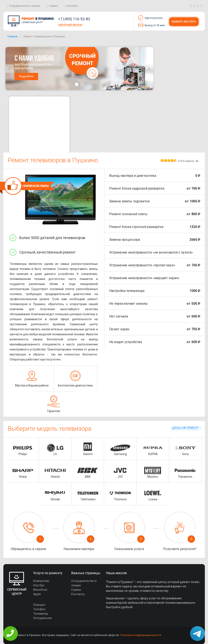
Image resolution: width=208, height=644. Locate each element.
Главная (12, 36)
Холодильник (43, 618)
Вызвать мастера (184, 22)
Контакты (72, 6)
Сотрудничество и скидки (25, 6)
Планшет (39, 605)
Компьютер (41, 581)
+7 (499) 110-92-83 (74, 19)
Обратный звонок (70, 25)
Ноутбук (39, 585)
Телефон (39, 609)
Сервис (54, 6)
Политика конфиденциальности (141, 635)
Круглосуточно (150, 18)
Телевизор (41, 614)
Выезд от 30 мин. (152, 25)
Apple (37, 594)
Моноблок (40, 590)
